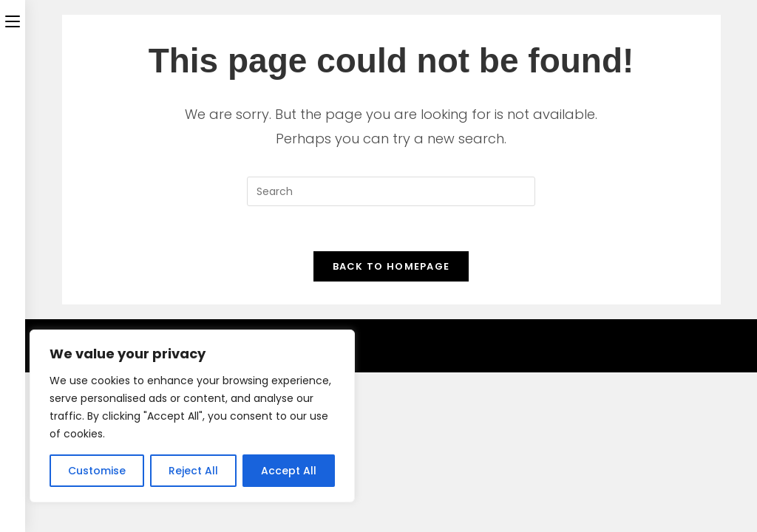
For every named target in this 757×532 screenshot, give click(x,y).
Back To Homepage (391, 266)
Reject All (193, 471)
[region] (192, 416)
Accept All (289, 471)
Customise (97, 471)
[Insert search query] (391, 191)
